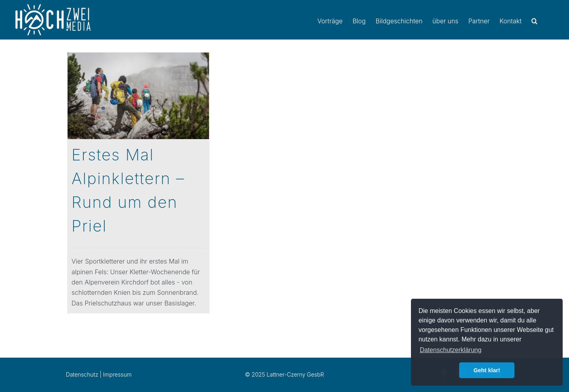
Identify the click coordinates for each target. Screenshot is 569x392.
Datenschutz (82, 374)
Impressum (117, 374)
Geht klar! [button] (487, 370)
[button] (534, 20)
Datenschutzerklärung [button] (450, 350)
